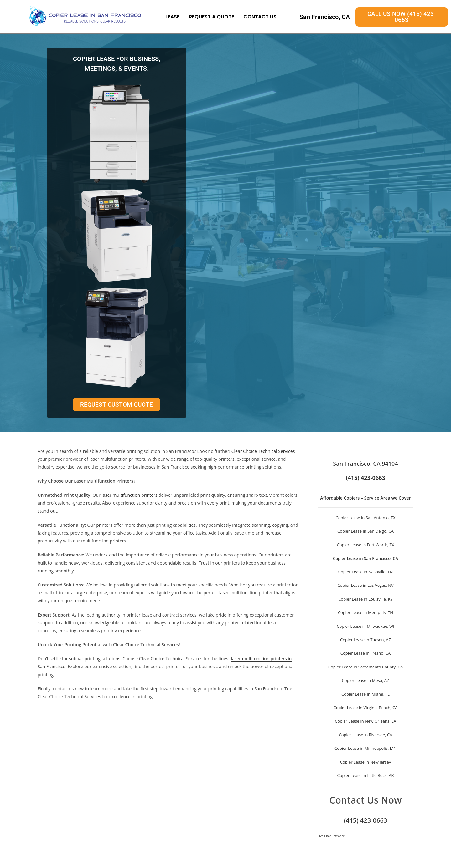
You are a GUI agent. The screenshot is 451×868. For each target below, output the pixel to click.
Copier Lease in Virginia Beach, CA (366, 708)
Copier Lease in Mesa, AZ (366, 680)
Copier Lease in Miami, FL (365, 694)
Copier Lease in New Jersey (366, 762)
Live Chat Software (331, 836)
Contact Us (260, 17)
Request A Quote (211, 17)
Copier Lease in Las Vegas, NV (365, 585)
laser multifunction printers (129, 495)
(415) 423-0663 (366, 820)
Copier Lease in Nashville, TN (366, 572)
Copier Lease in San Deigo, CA (365, 531)
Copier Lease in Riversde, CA (365, 735)
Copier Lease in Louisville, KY (365, 599)
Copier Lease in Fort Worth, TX (365, 545)
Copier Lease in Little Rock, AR (365, 775)
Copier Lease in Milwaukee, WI (365, 626)
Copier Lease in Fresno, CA (366, 653)
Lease (172, 17)
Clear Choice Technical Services (263, 451)
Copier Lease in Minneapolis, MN (365, 748)
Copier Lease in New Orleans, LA (365, 721)
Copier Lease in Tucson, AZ (365, 640)
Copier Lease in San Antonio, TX (366, 518)
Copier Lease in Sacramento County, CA (366, 667)
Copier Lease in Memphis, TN (365, 612)
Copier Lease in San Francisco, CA (365, 558)
